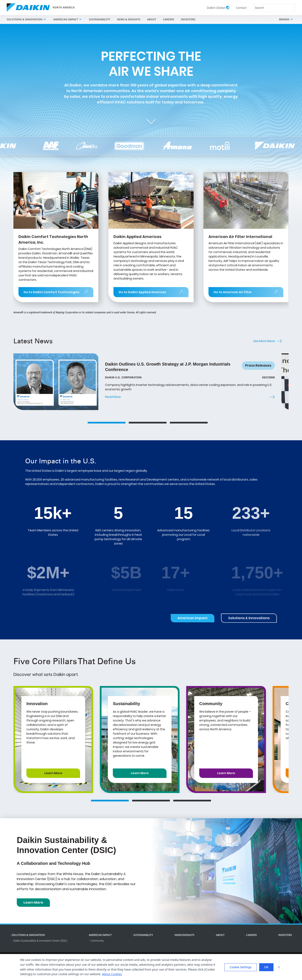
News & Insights (129, 19)
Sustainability (100, 19)
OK (266, 967)
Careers (169, 19)
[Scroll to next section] (151, 120)
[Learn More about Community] (226, 773)
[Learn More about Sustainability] (140, 773)
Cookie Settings (241, 967)
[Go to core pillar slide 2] (151, 801)
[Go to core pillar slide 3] (192, 801)
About (152, 19)
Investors (188, 19)
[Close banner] (279, 967)
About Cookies (112, 974)
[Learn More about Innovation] (53, 773)
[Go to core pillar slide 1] (110, 801)
